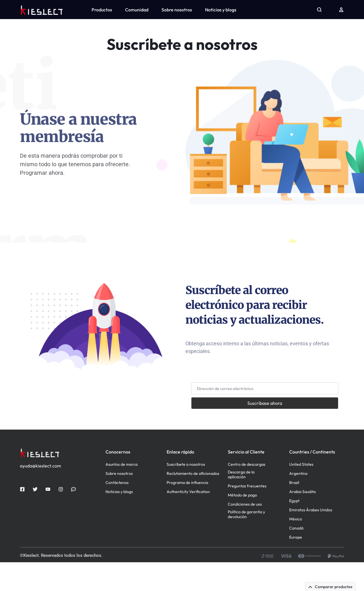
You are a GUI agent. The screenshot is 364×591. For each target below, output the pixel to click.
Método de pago (242, 524)
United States (301, 493)
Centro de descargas (247, 493)
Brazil (294, 511)
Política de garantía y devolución (246, 543)
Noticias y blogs (221, 10)
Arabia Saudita (302, 521)
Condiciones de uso (245, 533)
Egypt (294, 530)
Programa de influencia (187, 511)
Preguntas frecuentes (247, 515)
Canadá (296, 557)
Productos (102, 10)
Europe (296, 566)
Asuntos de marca (122, 493)
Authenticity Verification (188, 521)
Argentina (298, 502)
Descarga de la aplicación (241, 503)
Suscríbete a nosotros (186, 493)
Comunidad (137, 10)
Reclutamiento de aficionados (193, 502)
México (296, 548)
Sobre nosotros (177, 10)
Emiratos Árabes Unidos (311, 539)
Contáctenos (117, 511)
